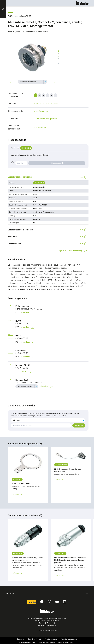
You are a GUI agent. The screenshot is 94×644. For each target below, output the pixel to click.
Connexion (21, 639)
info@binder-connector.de (48, 630)
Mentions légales (51, 639)
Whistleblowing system (47, 642)
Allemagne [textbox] (17, 420)
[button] (3, 3)
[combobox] (32, 82)
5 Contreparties (41, 127)
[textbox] (31, 82)
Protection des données (69, 639)
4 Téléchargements (44, 111)
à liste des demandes (57, 163)
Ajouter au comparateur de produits (46, 104)
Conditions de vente (35, 639)
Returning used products (67, 642)
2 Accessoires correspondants (46, 119)
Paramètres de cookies (27, 642)
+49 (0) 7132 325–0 (48, 623)
